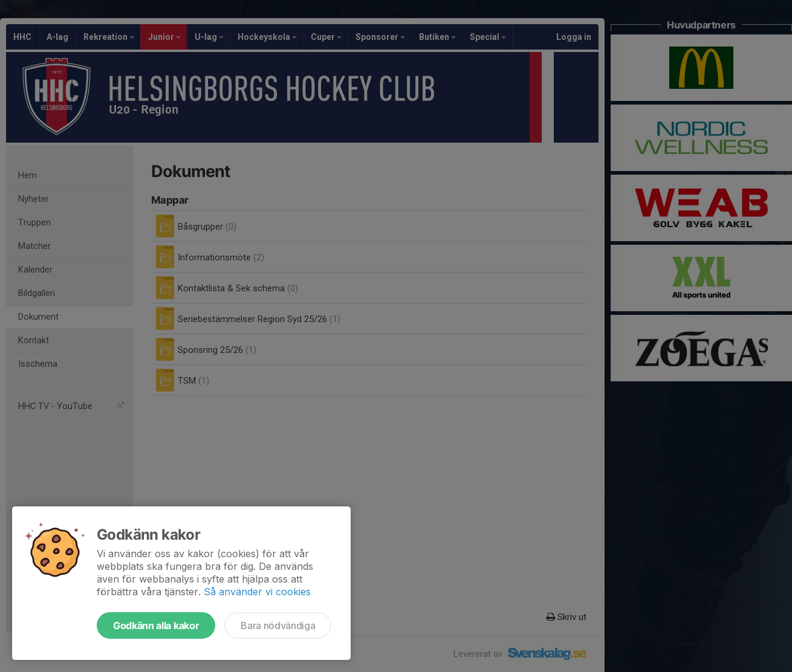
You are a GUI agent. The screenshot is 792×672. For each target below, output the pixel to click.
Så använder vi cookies (257, 592)
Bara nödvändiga (278, 625)
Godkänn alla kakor (156, 625)
